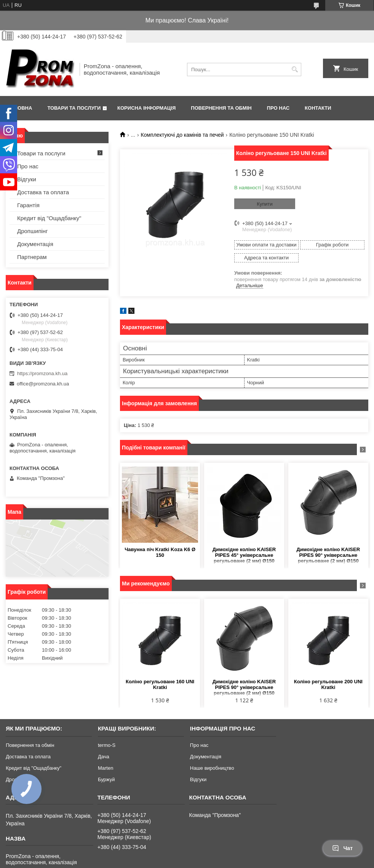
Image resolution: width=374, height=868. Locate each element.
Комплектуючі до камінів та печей (182, 135)
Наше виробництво (212, 768)
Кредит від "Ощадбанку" (49, 218)
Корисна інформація (146, 108)
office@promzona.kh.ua (43, 384)
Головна (20, 108)
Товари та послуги (74, 108)
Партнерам (32, 257)
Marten (105, 768)
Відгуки (27, 179)
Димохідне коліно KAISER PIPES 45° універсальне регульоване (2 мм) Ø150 (244, 555)
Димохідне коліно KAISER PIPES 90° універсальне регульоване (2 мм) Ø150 (328, 555)
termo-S (107, 745)
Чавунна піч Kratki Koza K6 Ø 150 (160, 552)
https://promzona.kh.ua (42, 373)
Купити (265, 204)
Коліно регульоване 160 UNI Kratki (160, 684)
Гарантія (28, 205)
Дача (104, 757)
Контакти (318, 108)
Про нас (278, 108)
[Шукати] (295, 70)
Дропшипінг (33, 231)
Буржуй (106, 779)
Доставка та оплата (43, 192)
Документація (35, 244)
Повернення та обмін (221, 108)
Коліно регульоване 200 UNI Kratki (328, 684)
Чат (342, 848)
